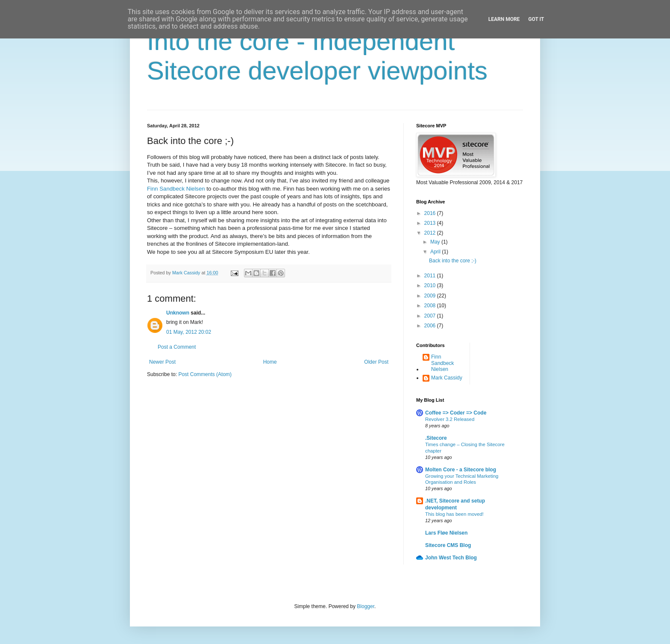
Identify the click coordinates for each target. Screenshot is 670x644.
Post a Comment (177, 347)
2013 (431, 223)
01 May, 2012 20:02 (189, 332)
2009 (431, 296)
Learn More (504, 19)
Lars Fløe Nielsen (446, 533)
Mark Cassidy (447, 378)
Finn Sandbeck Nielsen (176, 189)
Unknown (178, 313)
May (436, 242)
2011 (431, 276)
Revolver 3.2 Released (450, 419)
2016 (431, 213)
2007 (431, 316)
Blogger (366, 606)
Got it (536, 19)
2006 (431, 326)
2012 (431, 233)
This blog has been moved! (454, 514)
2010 (431, 285)
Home (270, 362)
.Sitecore (436, 438)
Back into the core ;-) (453, 261)
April (436, 252)
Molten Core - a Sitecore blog (461, 470)
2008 (431, 306)
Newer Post (162, 362)
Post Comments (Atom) (205, 374)
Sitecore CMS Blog (448, 545)
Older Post (376, 362)
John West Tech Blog (451, 558)
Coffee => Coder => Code (456, 413)
